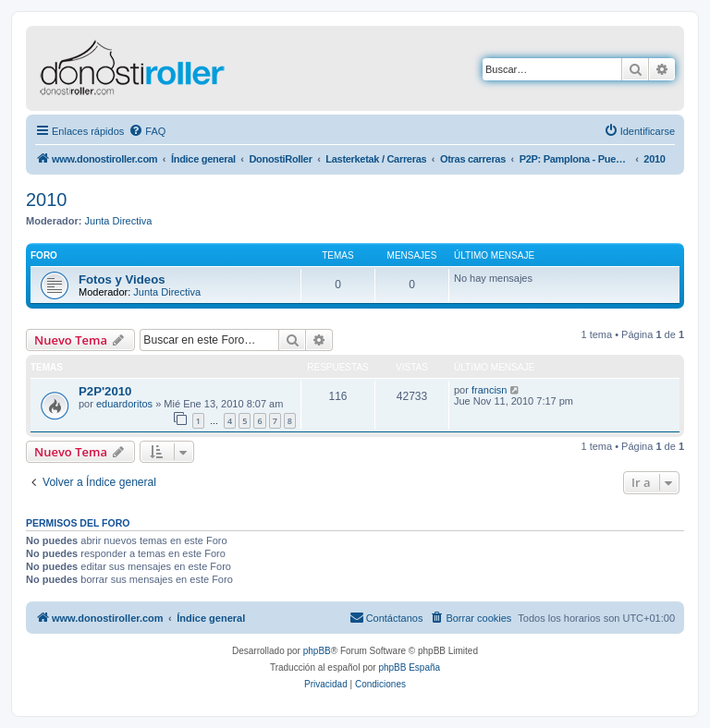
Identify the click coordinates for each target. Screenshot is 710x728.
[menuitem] (147, 131)
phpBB (317, 651)
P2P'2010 (105, 391)
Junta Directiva (119, 221)
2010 (47, 200)
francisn (490, 390)
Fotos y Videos (122, 279)
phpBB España (409, 667)
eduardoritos (124, 404)
